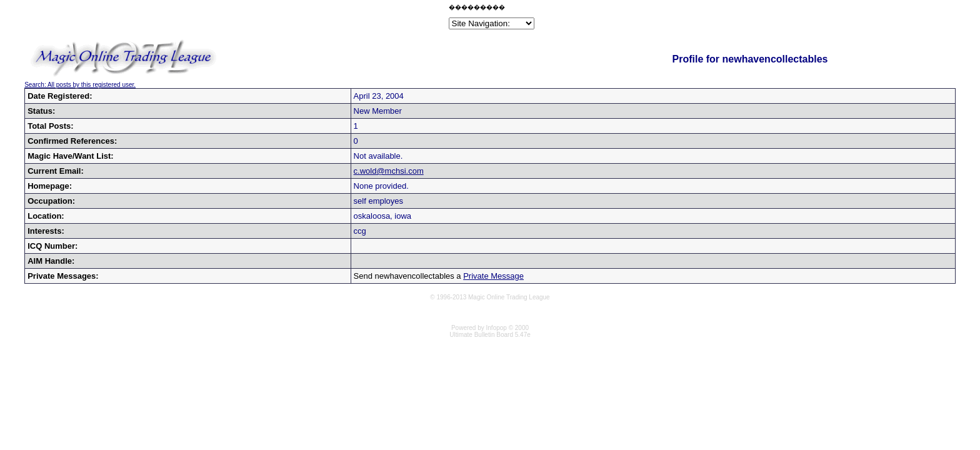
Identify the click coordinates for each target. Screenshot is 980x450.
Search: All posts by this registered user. (80, 85)
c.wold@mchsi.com (389, 171)
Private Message (493, 276)
